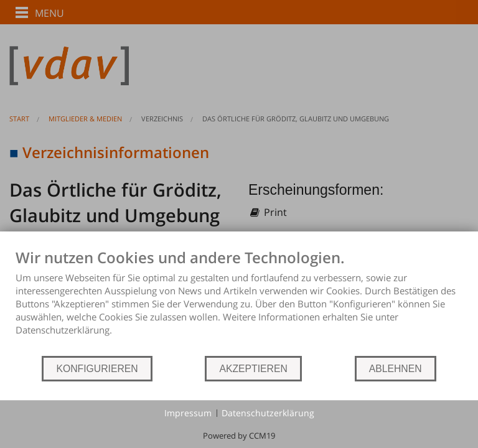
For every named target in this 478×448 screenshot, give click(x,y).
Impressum (188, 413)
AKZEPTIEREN (253, 369)
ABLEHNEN (396, 369)
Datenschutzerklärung (268, 413)
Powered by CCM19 (239, 436)
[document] (239, 301)
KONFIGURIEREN (97, 369)
